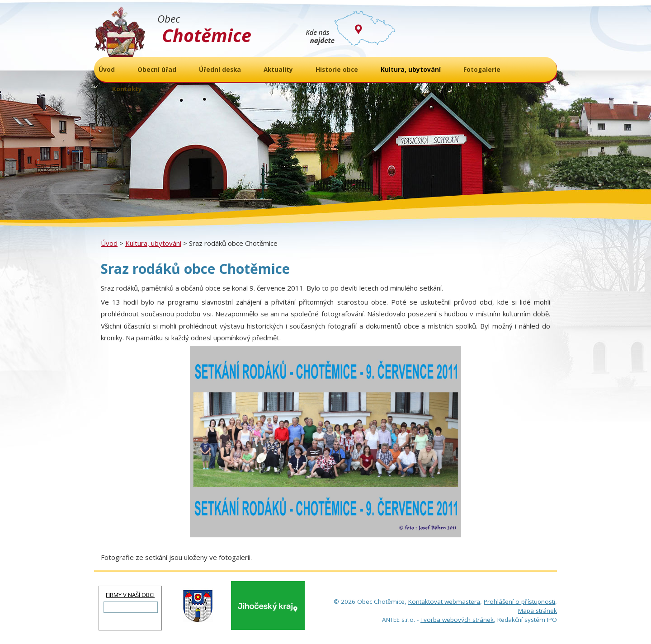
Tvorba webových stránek (457, 620)
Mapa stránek (538, 611)
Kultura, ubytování (153, 243)
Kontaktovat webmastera (444, 602)
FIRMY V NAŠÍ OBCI (130, 595)
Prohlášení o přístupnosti (519, 602)
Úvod (109, 243)
